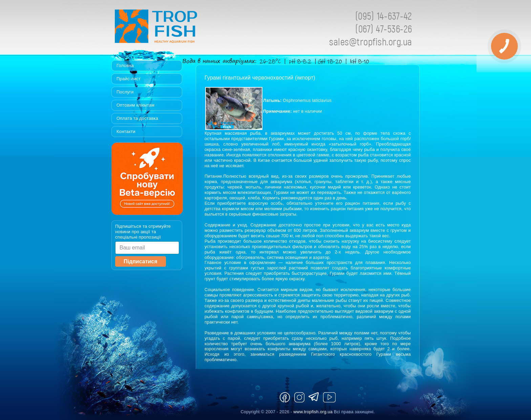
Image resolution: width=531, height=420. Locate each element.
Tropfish (199, 28)
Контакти (126, 131)
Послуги (125, 92)
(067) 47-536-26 (384, 29)
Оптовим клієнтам (135, 105)
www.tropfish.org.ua (313, 412)
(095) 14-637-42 (384, 16)
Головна (125, 65)
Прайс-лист (129, 79)
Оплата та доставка (137, 118)
